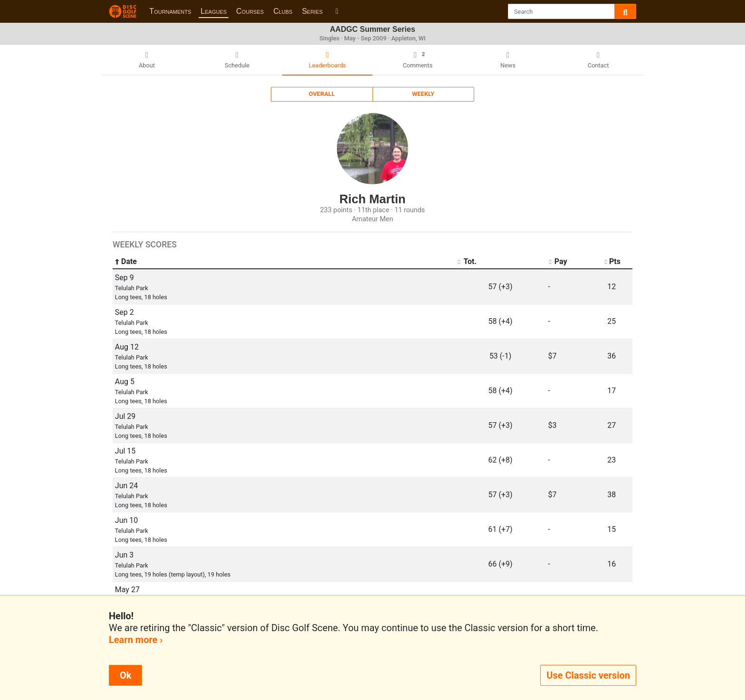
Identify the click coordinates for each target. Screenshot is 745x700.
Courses (250, 11)
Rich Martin (372, 199)
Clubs (283, 11)
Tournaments (170, 11)
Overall (322, 94)
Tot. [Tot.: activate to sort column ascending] (467, 262)
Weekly (423, 94)
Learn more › (136, 640)
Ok (125, 675)
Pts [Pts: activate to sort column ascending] (612, 262)
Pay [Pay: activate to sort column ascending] (558, 262)
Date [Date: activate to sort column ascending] (126, 262)
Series (312, 11)
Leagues (214, 11)
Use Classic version (588, 675)
